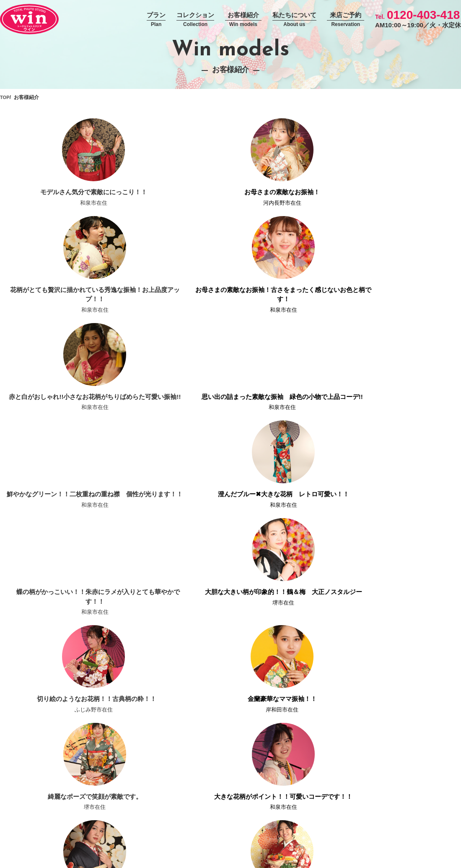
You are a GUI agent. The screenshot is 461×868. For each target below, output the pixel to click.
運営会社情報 (160, 828)
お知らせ (154, 755)
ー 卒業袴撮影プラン (324, 789)
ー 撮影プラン (316, 743)
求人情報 (339, 828)
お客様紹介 (243, 20)
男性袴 (231, 755)
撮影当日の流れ (163, 743)
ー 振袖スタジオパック (327, 766)
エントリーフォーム (388, 828)
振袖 (228, 732)
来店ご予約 (346, 20)
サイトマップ (443, 828)
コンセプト (157, 732)
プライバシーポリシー (218, 828)
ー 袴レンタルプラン (324, 778)
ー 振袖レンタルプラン (327, 732)
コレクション (195, 20)
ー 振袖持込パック (321, 755)
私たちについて (294, 20)
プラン (156, 20)
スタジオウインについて (429, 721)
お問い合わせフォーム (287, 828)
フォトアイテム (417, 732)
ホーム (151, 721)
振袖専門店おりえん (423, 755)
